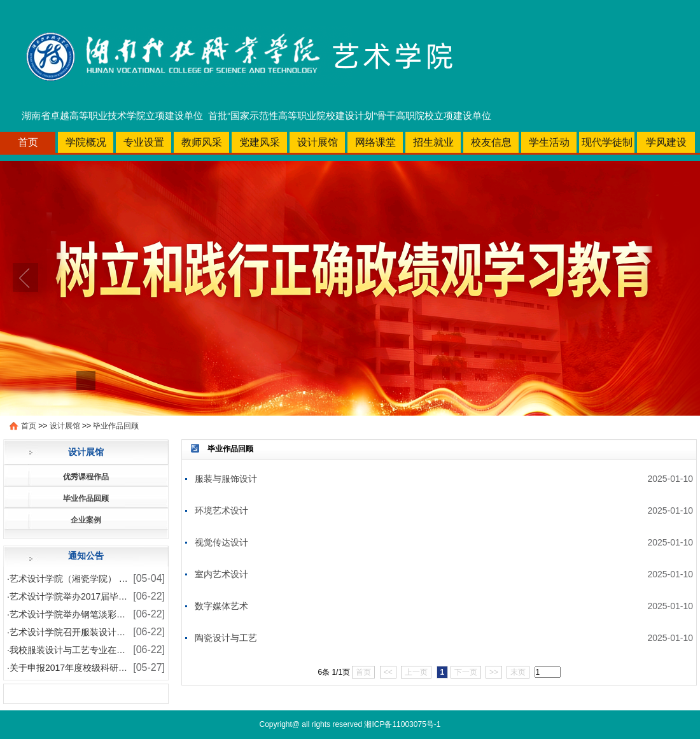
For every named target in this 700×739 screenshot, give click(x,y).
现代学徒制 (607, 142)
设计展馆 (318, 142)
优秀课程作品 (86, 477)
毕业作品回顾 (116, 426)
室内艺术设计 (221, 574)
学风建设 (666, 142)
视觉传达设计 (221, 542)
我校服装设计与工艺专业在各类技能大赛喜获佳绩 (108, 650)
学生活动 (549, 142)
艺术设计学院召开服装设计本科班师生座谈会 (99, 632)
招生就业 (433, 142)
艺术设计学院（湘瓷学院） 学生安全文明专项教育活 (113, 579)
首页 (28, 142)
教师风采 (202, 142)
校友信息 (491, 142)
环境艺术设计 (221, 510)
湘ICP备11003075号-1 (402, 724)
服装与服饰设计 (226, 479)
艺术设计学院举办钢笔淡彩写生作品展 (85, 614)
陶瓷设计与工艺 (226, 638)
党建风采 (260, 142)
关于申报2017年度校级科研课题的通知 (86, 668)
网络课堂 (375, 142)
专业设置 (144, 142)
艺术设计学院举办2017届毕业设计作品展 (91, 596)
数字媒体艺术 (221, 606)
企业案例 (86, 520)
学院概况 (86, 142)
